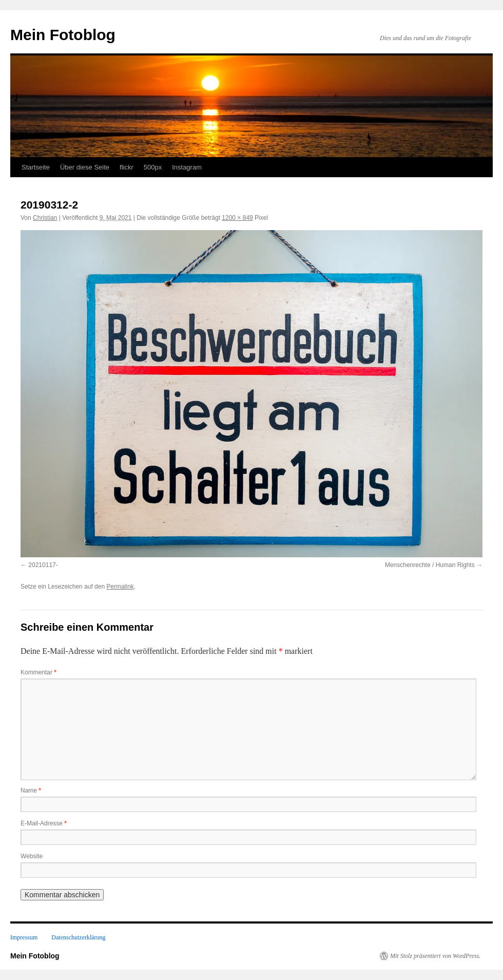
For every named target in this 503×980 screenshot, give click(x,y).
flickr (127, 167)
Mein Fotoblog (63, 35)
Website (32, 856)
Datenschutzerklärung (78, 937)
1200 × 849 (237, 218)
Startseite (36, 167)
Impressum (24, 937)
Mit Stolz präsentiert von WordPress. (435, 956)
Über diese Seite (85, 167)
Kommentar (38, 672)
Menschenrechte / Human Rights (430, 565)
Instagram (187, 167)
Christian (45, 218)
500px (153, 167)
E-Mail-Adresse (44, 823)
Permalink (120, 587)
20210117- (43, 565)
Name (31, 790)
